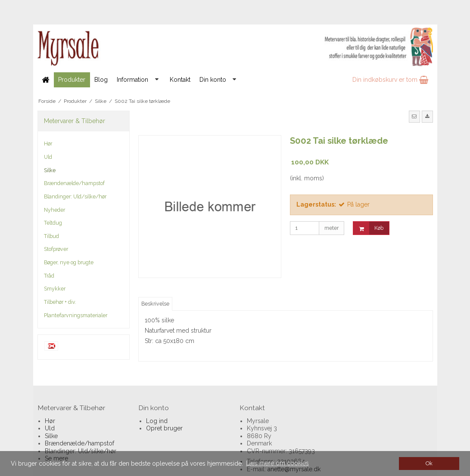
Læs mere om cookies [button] (277, 463)
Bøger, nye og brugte (69, 262)
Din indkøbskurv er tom (390, 80)
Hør (48, 144)
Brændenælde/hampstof (74, 183)
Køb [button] (368, 228)
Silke (50, 170)
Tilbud (51, 236)
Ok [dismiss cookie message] (429, 463)
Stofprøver (56, 249)
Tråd (49, 276)
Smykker (55, 289)
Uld (48, 157)
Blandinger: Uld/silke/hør (75, 196)
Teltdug (53, 223)
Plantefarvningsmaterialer (76, 315)
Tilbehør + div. (60, 302)
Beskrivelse (155, 304)
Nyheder (54, 210)
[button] (414, 117)
